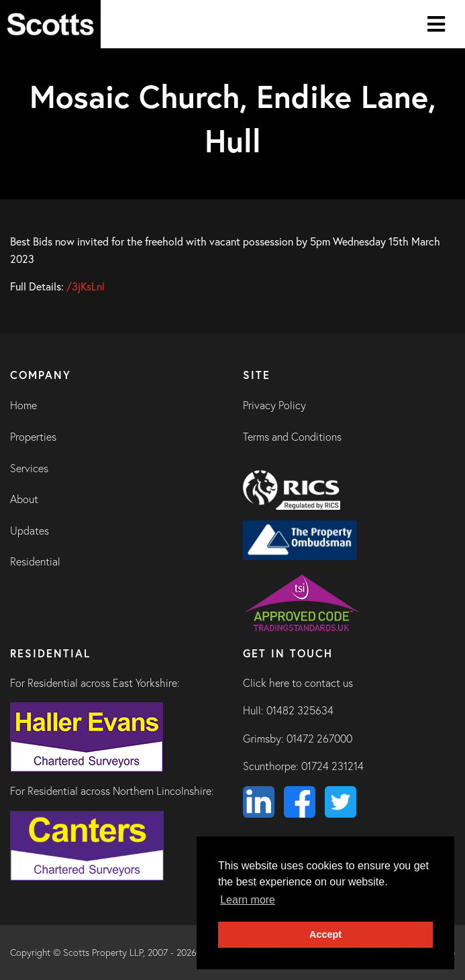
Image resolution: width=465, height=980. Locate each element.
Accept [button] (325, 934)
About (24, 499)
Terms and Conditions (292, 437)
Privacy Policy (274, 405)
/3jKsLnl (86, 286)
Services (29, 468)
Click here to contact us (298, 683)
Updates (30, 531)
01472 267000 (319, 739)
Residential (35, 561)
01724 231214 (332, 766)
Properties (33, 437)
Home (23, 405)
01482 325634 (300, 710)
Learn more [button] (248, 900)
